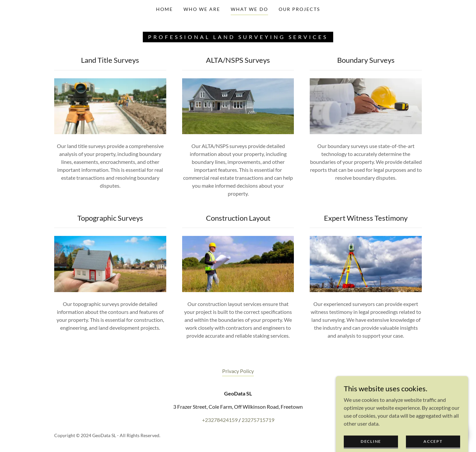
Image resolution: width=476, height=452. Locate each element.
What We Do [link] (249, 9)
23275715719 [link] (258, 420)
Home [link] (164, 9)
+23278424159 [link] (220, 420)
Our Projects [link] (299, 9)
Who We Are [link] (202, 9)
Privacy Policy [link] (238, 371)
